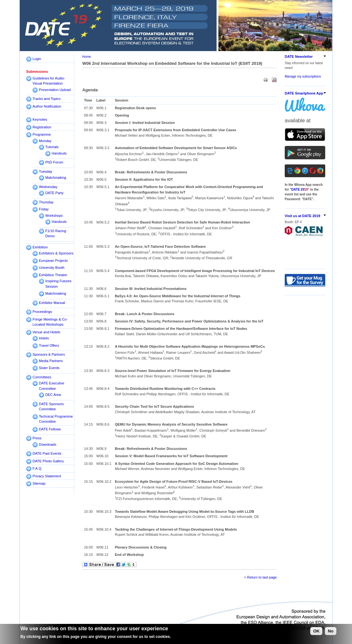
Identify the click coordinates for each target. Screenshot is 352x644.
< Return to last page (260, 577)
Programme (42, 134)
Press (37, 438)
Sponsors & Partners (49, 354)
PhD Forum (54, 162)
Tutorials (52, 147)
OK (316, 631)
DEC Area (53, 395)
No (331, 631)
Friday (44, 209)
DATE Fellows (50, 429)
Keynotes (40, 119)
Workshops (54, 216)
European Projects (53, 261)
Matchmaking (56, 178)
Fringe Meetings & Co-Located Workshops (50, 322)
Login (37, 59)
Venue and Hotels (46, 332)
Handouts (59, 153)
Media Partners (51, 361)
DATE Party (54, 193)
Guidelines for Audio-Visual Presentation (49, 81)
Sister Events (49, 368)
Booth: (290, 222)
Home (87, 57)
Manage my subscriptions (303, 76)
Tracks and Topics (47, 99)
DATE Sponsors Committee (51, 407)
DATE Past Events (47, 453)
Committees (42, 377)
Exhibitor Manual (52, 303)
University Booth (52, 268)
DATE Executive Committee (51, 386)
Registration (42, 127)
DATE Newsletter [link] (299, 57)
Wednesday (48, 187)
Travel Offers (49, 345)
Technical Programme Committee (56, 419)
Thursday (46, 202)
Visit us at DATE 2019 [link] (302, 216)
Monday (45, 141)
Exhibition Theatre (53, 275)
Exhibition (40, 247)
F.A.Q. (37, 468)
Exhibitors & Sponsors (56, 253)
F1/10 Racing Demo (56, 234)
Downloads (48, 444)
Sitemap (39, 483)
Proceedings (42, 312)
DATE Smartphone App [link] (304, 93)
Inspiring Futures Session (58, 284)
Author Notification (47, 106)
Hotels (44, 338)
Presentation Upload (55, 90)
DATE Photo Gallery (48, 461)
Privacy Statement (47, 476)
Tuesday (46, 171)
